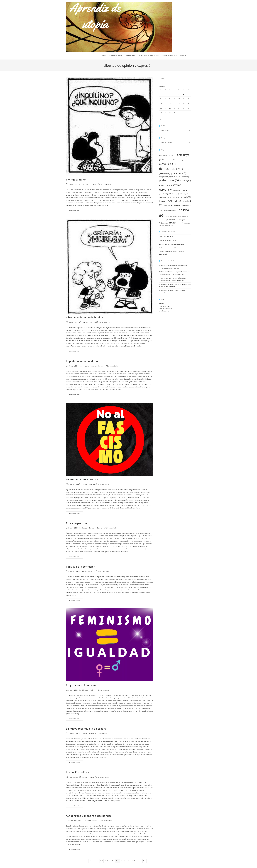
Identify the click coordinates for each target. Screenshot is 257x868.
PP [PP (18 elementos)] (167, 216)
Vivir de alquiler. (76, 180)
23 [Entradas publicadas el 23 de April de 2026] (175, 108)
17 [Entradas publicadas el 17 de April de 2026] (179, 103)
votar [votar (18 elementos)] (162, 226)
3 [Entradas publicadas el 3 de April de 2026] (179, 94)
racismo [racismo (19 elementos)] (178, 216)
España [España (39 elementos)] (185, 181)
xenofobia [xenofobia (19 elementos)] (169, 226)
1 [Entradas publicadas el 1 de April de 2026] (170, 94)
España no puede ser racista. (168, 240)
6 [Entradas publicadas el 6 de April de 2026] (161, 99)
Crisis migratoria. (77, 523)
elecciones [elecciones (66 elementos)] (171, 180)
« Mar (161, 120)
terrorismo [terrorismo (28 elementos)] (173, 220)
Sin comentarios (106, 184)
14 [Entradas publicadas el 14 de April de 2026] (166, 103)
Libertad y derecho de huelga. (85, 317)
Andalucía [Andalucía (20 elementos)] (163, 155)
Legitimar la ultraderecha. (82, 479)
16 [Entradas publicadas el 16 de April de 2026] (175, 103)
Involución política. (78, 772)
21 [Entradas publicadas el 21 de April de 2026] (166, 108)
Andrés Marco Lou (165, 265)
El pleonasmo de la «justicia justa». (170, 248)
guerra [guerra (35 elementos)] (172, 194)
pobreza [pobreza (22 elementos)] (174, 211)
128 (123, 861)
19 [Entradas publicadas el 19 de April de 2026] (188, 103)
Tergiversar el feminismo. (82, 685)
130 (134, 861)
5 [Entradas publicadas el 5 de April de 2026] (188, 94)
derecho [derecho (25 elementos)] (167, 174)
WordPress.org (164, 311)
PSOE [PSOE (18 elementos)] (172, 216)
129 (128, 861)
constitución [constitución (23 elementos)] (169, 160)
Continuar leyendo (75, 211)
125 (107, 861)
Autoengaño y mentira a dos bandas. (89, 816)
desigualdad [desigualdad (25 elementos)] (165, 177)
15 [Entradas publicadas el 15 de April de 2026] (170, 103)
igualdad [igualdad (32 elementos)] (183, 194)
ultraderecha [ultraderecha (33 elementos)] (176, 223)
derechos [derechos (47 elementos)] (179, 173)
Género (84, 571)
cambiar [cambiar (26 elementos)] (172, 155)
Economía (86, 184)
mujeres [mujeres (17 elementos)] (187, 206)
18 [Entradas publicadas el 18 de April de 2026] (184, 103)
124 (101, 861)
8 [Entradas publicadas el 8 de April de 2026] (170, 99)
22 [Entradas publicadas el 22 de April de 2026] (170, 108)
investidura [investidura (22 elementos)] (177, 197)
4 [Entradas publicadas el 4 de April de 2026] (183, 94)
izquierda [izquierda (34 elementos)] (165, 201)
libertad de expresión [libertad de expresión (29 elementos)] (174, 205)
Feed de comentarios (166, 309)
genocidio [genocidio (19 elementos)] (163, 194)
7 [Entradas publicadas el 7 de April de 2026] (165, 99)
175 (144, 861)
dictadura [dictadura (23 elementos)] (176, 177)
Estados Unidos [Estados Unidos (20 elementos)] (165, 185)
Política (92, 322)
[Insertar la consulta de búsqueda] (175, 79)
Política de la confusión (81, 567)
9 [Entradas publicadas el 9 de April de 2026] (174, 99)
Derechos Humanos (89, 366)
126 (112, 861)
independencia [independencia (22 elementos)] (165, 197)
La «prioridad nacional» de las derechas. (172, 244)
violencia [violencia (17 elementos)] (187, 223)
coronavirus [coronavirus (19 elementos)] (180, 160)
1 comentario (102, 734)
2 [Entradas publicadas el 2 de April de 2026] (174, 94)
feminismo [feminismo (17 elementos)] (178, 190)
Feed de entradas (165, 306)
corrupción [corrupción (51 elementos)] (167, 164)
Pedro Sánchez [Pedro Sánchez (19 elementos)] (165, 211)
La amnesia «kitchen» (166, 236)
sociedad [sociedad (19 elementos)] (163, 220)
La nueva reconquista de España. (87, 729)
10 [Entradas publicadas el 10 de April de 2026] (179, 99)
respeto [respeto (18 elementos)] (185, 216)
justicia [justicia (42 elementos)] (177, 201)
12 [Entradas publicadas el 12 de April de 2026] (188, 99)
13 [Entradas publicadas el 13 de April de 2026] (161, 103)
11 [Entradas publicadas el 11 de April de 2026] (184, 99)
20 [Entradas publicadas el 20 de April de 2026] (161, 108)
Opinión (94, 184)
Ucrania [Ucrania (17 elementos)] (165, 223)
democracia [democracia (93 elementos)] (170, 169)
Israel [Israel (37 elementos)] (186, 197)
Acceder (162, 304)
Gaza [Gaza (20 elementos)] (185, 190)
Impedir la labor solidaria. (82, 361)
